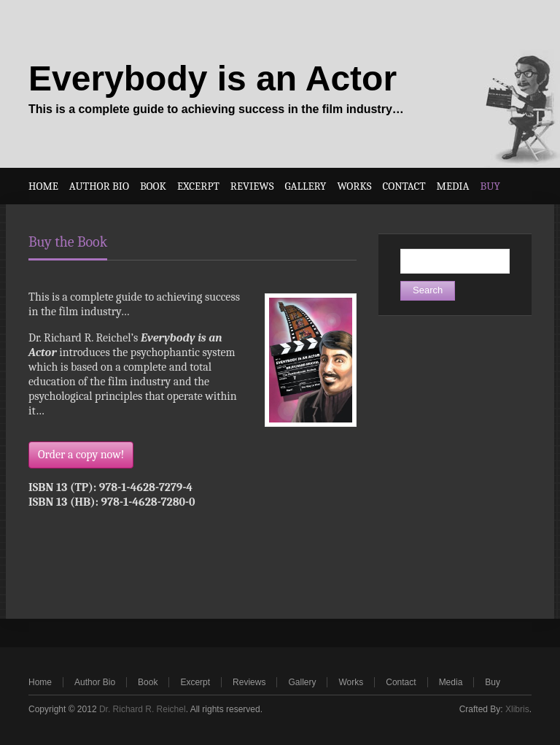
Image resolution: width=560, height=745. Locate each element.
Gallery (302, 682)
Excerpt (195, 682)
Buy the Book (68, 242)
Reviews (249, 682)
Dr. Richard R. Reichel (143, 709)
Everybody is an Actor (213, 78)
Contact (401, 682)
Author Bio (95, 682)
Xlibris (517, 709)
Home (40, 682)
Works (351, 682)
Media (451, 682)
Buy (493, 682)
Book (148, 682)
